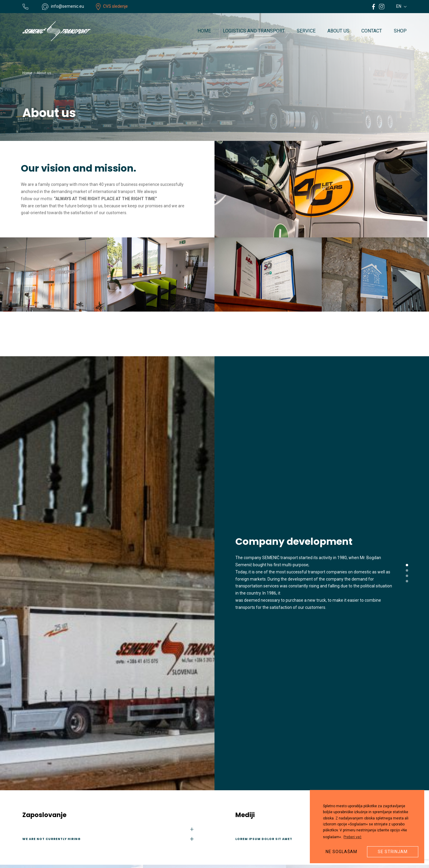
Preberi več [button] (352, 837)
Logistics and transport (254, 31)
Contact (372, 31)
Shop (400, 31)
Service (306, 31)
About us (338, 31)
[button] (407, 565)
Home (204, 31)
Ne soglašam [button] (341, 852)
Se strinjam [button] (393, 852)
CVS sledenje (112, 6)
